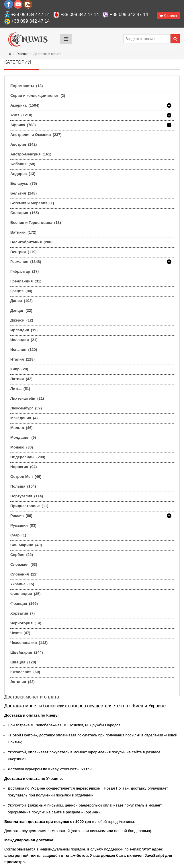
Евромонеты (27, 86)
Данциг (21, 310)
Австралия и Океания (36, 135)
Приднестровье (29, 506)
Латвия (21, 379)
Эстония (22, 682)
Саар (18, 535)
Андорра (23, 174)
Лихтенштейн (27, 398)
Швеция (23, 662)
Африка (23, 125)
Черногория (26, 623)
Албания (23, 164)
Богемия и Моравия (32, 203)
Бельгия (24, 193)
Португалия (27, 496)
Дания (21, 301)
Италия (22, 359)
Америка (25, 105)
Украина (22, 584)
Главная (22, 54)
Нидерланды (28, 457)
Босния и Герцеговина (36, 223)
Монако (22, 447)
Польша (23, 486)
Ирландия (24, 330)
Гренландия (26, 281)
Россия (21, 516)
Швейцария (27, 652)
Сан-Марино (26, 545)
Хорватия (22, 613)
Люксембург (26, 408)
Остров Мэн (26, 477)
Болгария (25, 213)
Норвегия (24, 467)
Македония (24, 418)
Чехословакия (29, 643)
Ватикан (23, 232)
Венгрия (24, 252)
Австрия (24, 144)
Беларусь (24, 183)
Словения (24, 574)
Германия (26, 262)
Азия (21, 115)
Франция (24, 604)
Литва (20, 389)
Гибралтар (25, 271)
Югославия (25, 672)
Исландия (24, 340)
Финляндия (26, 594)
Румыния (23, 525)
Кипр (19, 369)
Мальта (21, 428)
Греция (21, 291)
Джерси (22, 320)
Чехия (20, 633)
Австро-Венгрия (31, 154)
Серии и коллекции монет (38, 96)
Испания (24, 350)
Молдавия (23, 437)
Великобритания (31, 242)
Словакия (24, 564)
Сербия (22, 555)
